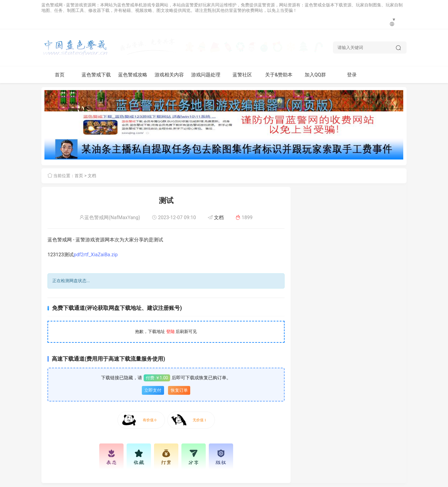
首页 (60, 75)
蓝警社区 (242, 75)
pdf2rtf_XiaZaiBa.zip (96, 255)
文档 (92, 176)
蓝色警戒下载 (96, 75)
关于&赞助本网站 (279, 77)
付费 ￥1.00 (157, 378)
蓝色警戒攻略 (133, 75)
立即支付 (153, 390)
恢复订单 (179, 390)
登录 (352, 75)
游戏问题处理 (206, 75)
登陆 (170, 331)
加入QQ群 (315, 75)
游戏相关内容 (169, 75)
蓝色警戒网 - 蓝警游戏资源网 (69, 5)
